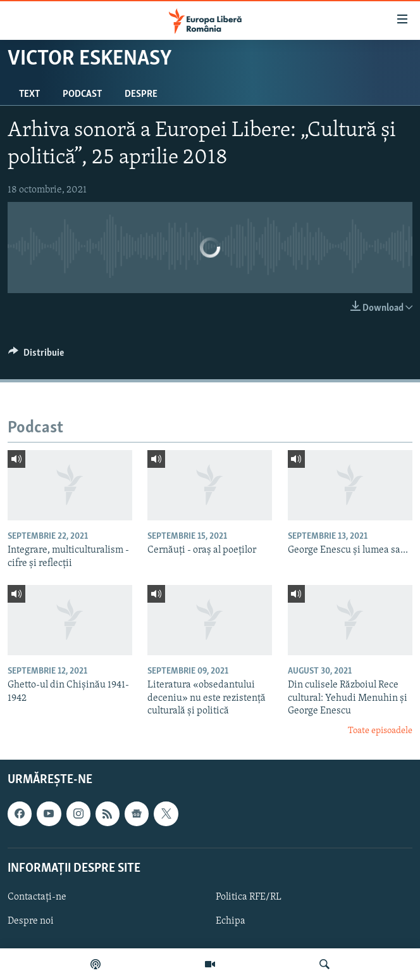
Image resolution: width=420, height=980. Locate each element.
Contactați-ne (37, 897)
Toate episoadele (380, 731)
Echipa (231, 921)
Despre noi (31, 921)
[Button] (36, 356)
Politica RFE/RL (249, 897)
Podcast (82, 94)
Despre (141, 94)
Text (29, 94)
